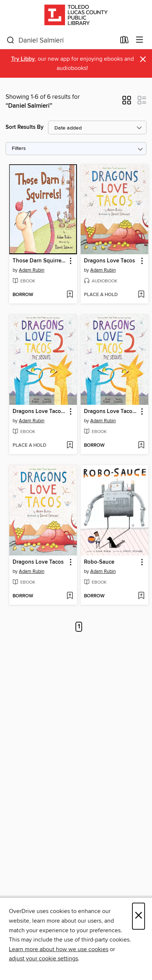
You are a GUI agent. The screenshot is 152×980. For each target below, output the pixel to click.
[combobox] (61, 40)
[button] (127, 103)
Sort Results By (25, 127)
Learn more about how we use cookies (59, 949)
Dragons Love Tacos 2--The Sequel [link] (111, 412)
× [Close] (139, 916)
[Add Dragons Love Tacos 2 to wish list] (70, 446)
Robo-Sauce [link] (99, 562)
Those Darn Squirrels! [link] (40, 261)
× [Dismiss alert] (143, 59)
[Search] (11, 40)
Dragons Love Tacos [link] (109, 261)
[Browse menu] (140, 40)
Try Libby (23, 59)
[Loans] (124, 41)
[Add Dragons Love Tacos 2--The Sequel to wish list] (141, 446)
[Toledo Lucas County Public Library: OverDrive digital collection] (76, 16)
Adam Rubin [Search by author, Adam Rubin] (32, 270)
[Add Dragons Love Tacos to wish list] (141, 295)
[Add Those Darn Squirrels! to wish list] (70, 295)
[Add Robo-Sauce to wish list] (141, 596)
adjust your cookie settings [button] (43, 959)
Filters (19, 149)
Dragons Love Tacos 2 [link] (40, 412)
